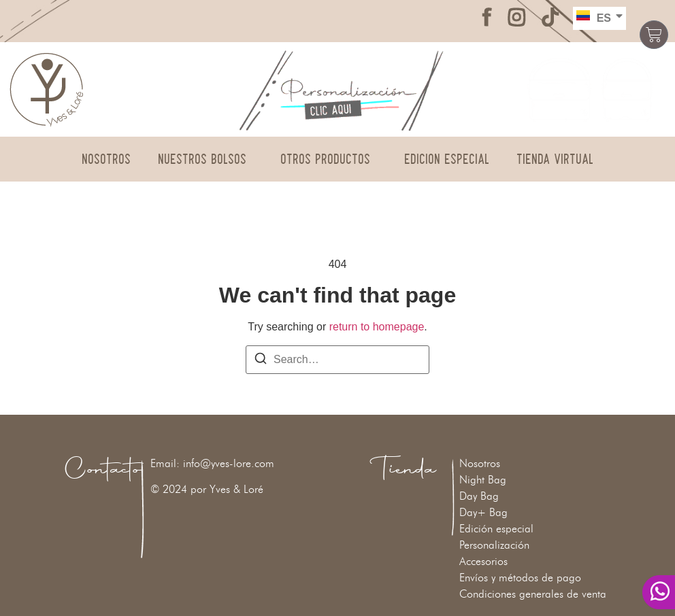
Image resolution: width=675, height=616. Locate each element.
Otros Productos (329, 159)
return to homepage (377, 327)
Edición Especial (447, 159)
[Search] (261, 361)
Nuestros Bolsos (205, 159)
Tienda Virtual (555, 159)
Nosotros (106, 159)
